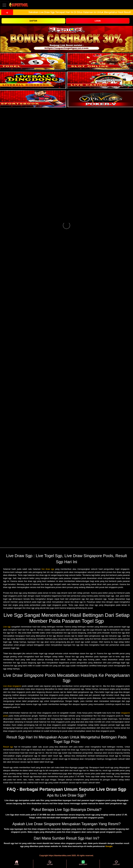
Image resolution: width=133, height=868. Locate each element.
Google (109, 846)
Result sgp (8, 747)
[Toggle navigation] (4, 5)
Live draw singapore (12, 686)
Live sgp (7, 627)
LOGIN (98, 21)
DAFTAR (33, 21)
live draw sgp (48, 569)
